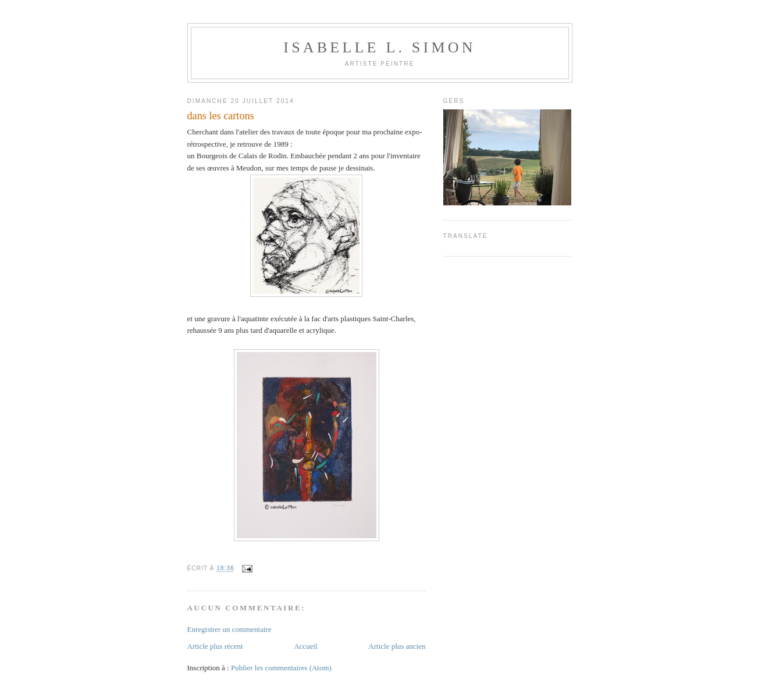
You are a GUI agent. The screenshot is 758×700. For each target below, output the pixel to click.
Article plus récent (215, 646)
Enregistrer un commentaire (229, 629)
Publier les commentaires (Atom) (281, 668)
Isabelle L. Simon (379, 47)
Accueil (305, 646)
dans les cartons (221, 116)
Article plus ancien (397, 646)
